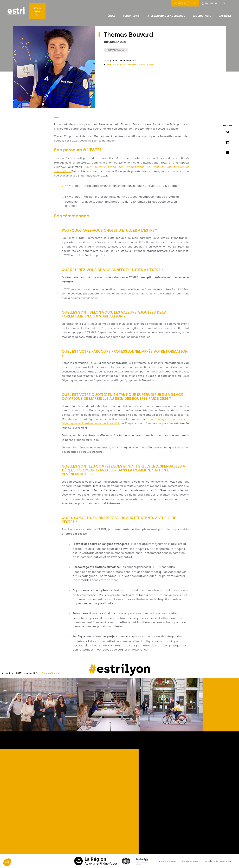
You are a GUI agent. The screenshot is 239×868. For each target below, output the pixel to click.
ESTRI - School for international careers (130, 65)
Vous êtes (37, 12)
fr (226, 3)
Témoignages (116, 50)
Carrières (225, 16)
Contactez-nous (190, 861)
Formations (131, 16)
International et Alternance (166, 16)
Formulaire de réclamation (218, 861)
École (111, 16)
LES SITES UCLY (185, 3)
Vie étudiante (202, 16)
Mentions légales (167, 861)
